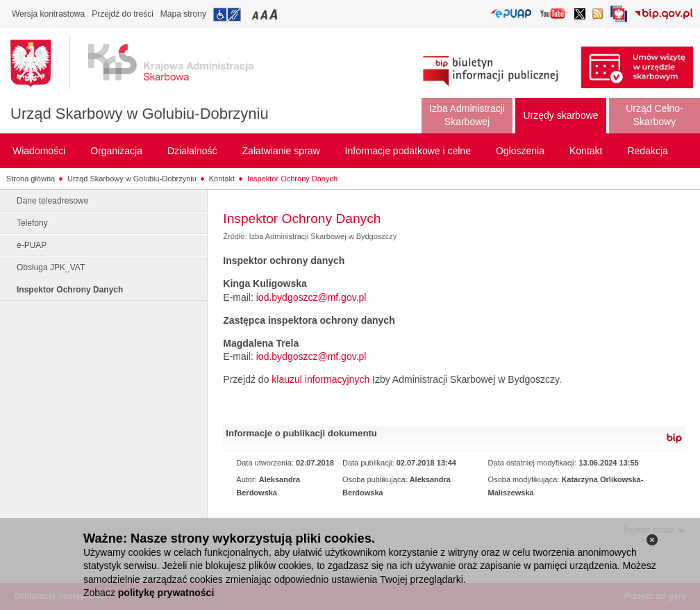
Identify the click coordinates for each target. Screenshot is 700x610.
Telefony (32, 223)
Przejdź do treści (123, 14)
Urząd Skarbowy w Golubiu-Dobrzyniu (140, 114)
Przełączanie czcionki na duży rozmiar (275, 14)
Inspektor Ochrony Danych (292, 179)
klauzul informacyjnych (320, 379)
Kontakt (222, 179)
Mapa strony (183, 14)
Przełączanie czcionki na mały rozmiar (256, 14)
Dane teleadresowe (52, 201)
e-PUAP (32, 245)
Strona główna (31, 179)
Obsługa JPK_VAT (51, 267)
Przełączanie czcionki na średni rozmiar (265, 14)
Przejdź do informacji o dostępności (227, 15)
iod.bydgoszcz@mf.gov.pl (311, 297)
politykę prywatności (166, 593)
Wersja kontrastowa (48, 14)
